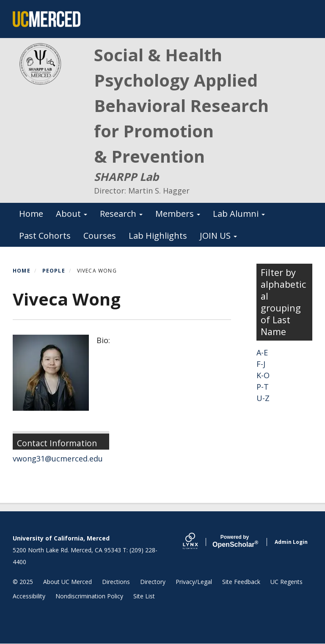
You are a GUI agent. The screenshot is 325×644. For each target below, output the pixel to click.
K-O (263, 375)
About (72, 214)
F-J (261, 364)
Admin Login (291, 542)
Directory (153, 582)
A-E (262, 352)
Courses (100, 236)
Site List (144, 596)
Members (178, 214)
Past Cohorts (45, 236)
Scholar (235, 541)
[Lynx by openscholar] (198, 542)
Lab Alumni (239, 214)
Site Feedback (241, 582)
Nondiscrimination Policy (89, 596)
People (54, 271)
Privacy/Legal (194, 582)
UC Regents (286, 582)
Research (121, 214)
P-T (263, 387)
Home (31, 214)
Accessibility (29, 596)
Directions (116, 582)
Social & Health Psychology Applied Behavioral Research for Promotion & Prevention (181, 105)
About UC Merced (67, 582)
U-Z (263, 398)
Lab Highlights (158, 236)
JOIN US (218, 236)
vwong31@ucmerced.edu (58, 458)
